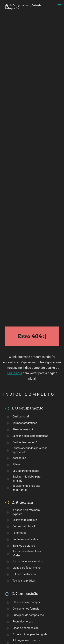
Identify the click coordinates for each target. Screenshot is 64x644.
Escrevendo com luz (25, 520)
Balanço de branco (24, 546)
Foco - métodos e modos (28, 561)
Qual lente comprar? (25, 442)
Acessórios (19, 458)
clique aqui (14, 373)
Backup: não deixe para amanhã (27, 479)
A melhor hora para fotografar (30, 634)
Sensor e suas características (30, 436)
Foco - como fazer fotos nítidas (27, 553)
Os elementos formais (26, 609)
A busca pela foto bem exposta (26, 512)
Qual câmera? (21, 417)
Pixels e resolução (23, 429)
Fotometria (19, 533)
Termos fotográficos (25, 423)
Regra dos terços (23, 622)
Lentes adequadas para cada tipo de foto (30, 450)
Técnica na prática (24, 581)
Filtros (16, 464)
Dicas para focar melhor (27, 568)
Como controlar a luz (25, 526)
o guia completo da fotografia (23, 7)
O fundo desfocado (24, 574)
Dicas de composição (26, 628)
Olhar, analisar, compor (26, 602)
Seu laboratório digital (26, 471)
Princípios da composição (28, 615)
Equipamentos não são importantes (26, 488)
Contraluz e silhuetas (25, 539)
